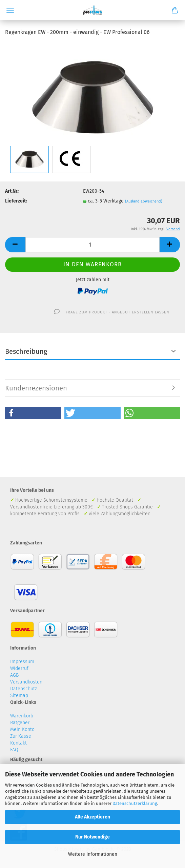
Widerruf (19, 668)
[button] (33, 413)
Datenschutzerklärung (135, 803)
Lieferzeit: (16, 201)
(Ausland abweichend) (144, 201)
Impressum (22, 662)
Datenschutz (24, 689)
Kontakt (18, 743)
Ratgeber (20, 723)
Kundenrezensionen (36, 388)
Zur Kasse (21, 736)
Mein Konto (22, 729)
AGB (14, 675)
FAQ (14, 750)
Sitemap (19, 696)
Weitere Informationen (93, 854)
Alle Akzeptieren (92, 817)
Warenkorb (22, 716)
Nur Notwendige (92, 837)
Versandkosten (26, 682)
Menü (10, 10)
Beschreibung (26, 351)
